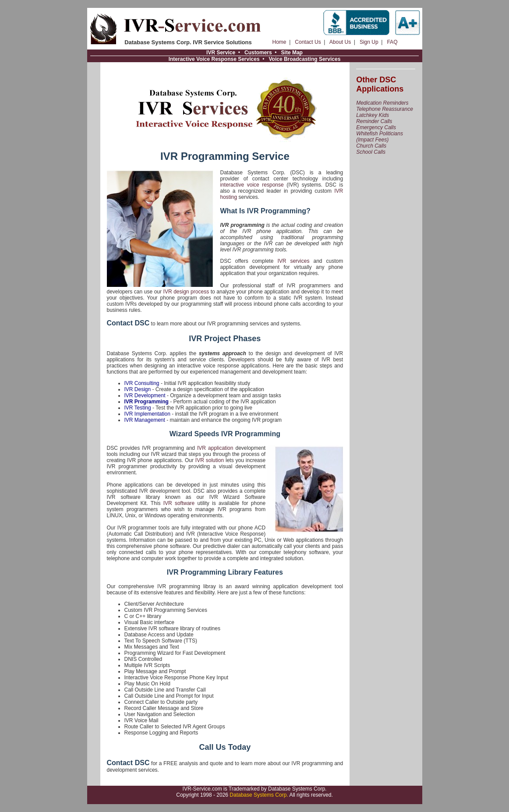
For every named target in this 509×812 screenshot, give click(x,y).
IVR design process (186, 292)
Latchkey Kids (373, 115)
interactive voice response (252, 185)
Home (279, 42)
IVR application (215, 448)
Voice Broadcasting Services (304, 59)
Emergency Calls (376, 127)
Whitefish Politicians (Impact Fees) (380, 137)
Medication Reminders (382, 103)
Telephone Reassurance (385, 109)
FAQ (392, 42)
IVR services (293, 261)
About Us (340, 42)
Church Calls (371, 146)
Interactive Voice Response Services (214, 59)
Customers (258, 53)
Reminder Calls (374, 121)
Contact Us (308, 42)
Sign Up (369, 42)
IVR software (179, 503)
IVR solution (210, 460)
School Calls (371, 152)
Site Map (292, 53)
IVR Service (221, 53)
